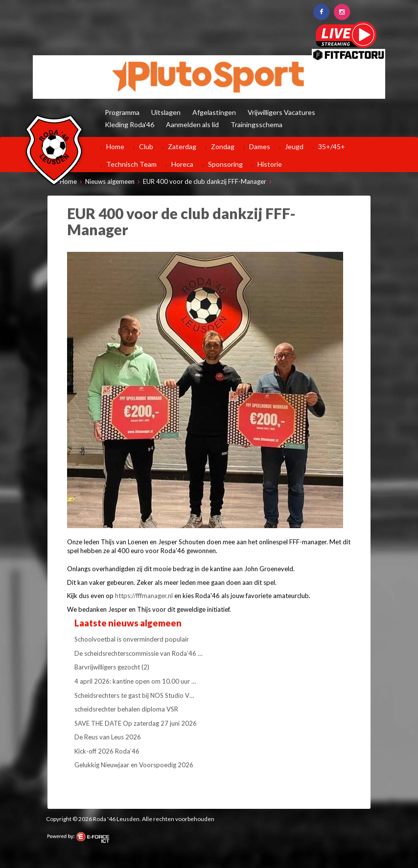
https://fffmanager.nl (144, 596)
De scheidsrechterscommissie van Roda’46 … (138, 653)
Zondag (223, 146)
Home (115, 146)
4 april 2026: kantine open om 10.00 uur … (135, 681)
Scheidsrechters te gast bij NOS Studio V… (134, 695)
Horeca (182, 164)
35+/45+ (332, 146)
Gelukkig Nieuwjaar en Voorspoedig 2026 (134, 765)
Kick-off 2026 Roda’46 (107, 751)
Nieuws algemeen (110, 181)
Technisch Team (131, 164)
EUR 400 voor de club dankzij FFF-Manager (205, 181)
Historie (270, 164)
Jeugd (294, 146)
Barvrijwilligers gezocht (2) (112, 667)
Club (146, 146)
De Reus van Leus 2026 (108, 737)
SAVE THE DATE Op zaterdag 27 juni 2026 (136, 723)
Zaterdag (182, 146)
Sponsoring (225, 164)
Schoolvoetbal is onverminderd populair (132, 639)
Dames (260, 146)
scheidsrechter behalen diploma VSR (126, 709)
